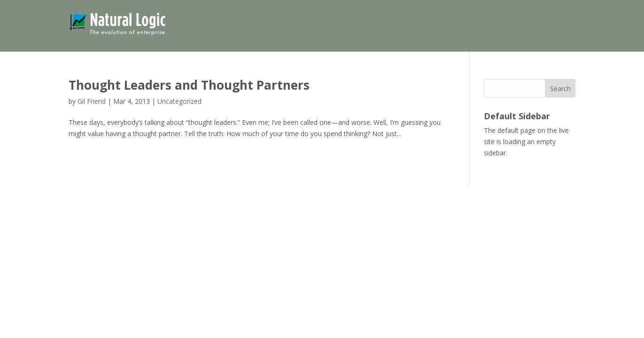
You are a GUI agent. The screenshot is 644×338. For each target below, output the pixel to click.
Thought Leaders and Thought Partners (189, 85)
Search (560, 88)
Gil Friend (92, 101)
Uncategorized (179, 101)
